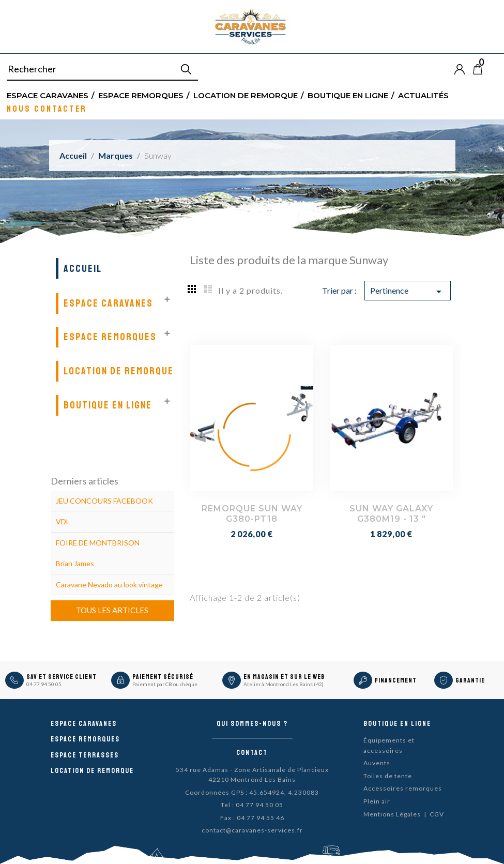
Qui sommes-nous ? (252, 724)
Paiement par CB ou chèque (165, 684)
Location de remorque (246, 95)
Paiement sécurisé (163, 677)
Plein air (377, 801)
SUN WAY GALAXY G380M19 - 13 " (391, 514)
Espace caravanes (84, 724)
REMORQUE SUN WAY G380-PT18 (252, 514)
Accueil (83, 269)
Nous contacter (47, 108)
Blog (495, 69)
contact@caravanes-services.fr (252, 830)
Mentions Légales (392, 814)
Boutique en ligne (348, 95)
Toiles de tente (388, 776)
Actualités (423, 95)
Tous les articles (112, 610)
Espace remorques (141, 95)
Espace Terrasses (85, 755)
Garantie (470, 680)
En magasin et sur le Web (284, 677)
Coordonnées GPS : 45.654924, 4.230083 (252, 792)
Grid (192, 289)
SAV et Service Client (62, 677)
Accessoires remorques (403, 788)
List (208, 289)
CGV (437, 814)
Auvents (377, 763)
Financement (396, 680)
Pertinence (408, 292)
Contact (252, 753)
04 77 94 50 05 (44, 684)
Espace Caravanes (48, 95)
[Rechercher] (102, 69)
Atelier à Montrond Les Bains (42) (284, 684)
